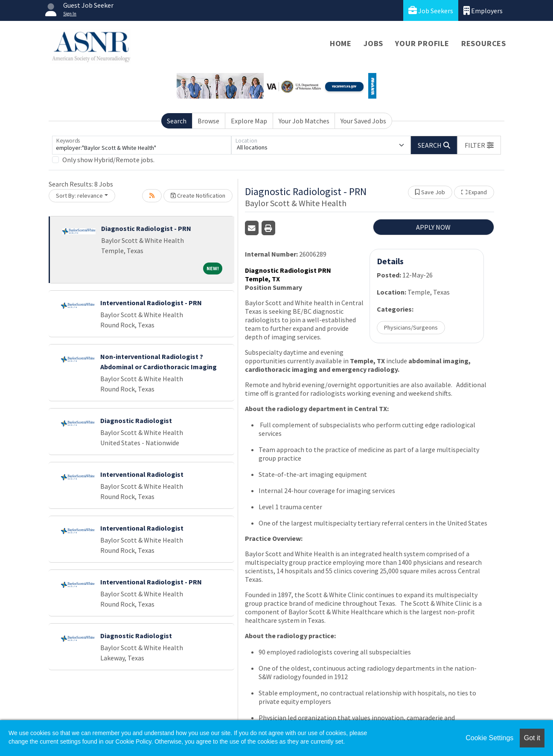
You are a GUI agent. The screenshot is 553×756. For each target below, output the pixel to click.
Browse (208, 121)
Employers (483, 10)
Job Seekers (431, 10)
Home (341, 43)
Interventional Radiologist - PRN (151, 303)
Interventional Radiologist (142, 474)
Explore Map (249, 121)
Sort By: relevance (79, 196)
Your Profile (422, 43)
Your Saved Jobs (363, 121)
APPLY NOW (433, 227)
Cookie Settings (489, 738)
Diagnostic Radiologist (136, 420)
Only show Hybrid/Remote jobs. (108, 160)
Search (177, 121)
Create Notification (198, 196)
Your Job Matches (304, 121)
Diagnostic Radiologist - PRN (146, 228)
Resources (484, 43)
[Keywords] (142, 145)
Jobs (373, 43)
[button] (479, 145)
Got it (532, 738)
